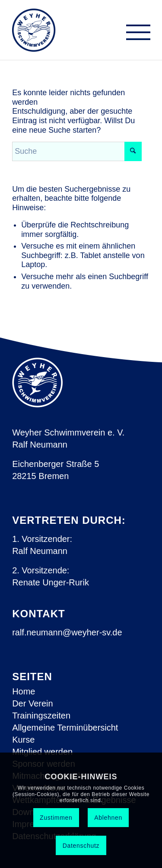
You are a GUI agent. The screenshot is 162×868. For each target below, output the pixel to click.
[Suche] (77, 151)
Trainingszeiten (41, 716)
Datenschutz (81, 846)
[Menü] (134, 34)
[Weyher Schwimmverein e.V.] (34, 30)
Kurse (23, 740)
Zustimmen (56, 818)
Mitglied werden (42, 752)
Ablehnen (108, 818)
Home (24, 691)
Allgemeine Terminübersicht (65, 728)
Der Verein (33, 703)
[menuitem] (134, 34)
